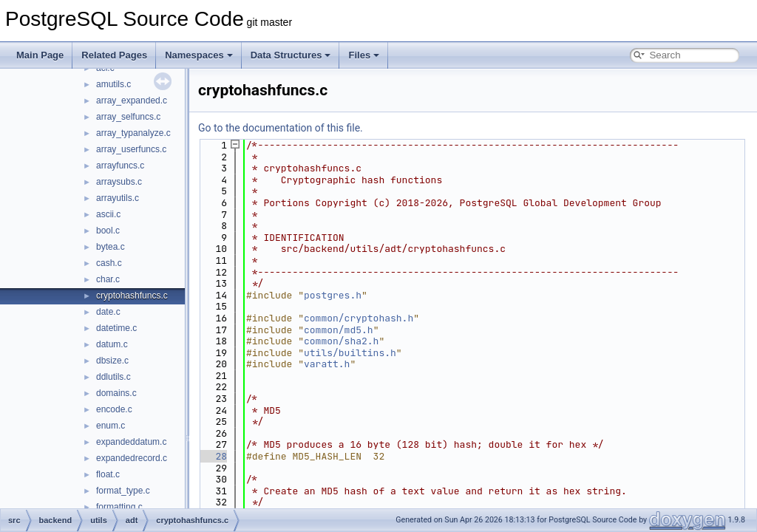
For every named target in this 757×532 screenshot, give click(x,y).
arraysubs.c (119, 182)
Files (364, 55)
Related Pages (114, 55)
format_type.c (123, 491)
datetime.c (116, 328)
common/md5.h (339, 330)
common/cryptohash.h (359, 318)
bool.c (108, 231)
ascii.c (108, 214)
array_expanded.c (132, 100)
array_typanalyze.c (133, 133)
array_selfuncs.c (128, 117)
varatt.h (327, 364)
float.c (108, 474)
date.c (108, 312)
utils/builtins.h (350, 353)
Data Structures (291, 55)
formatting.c (119, 507)
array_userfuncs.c (131, 149)
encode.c (114, 409)
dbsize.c (112, 361)
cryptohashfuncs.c (132, 296)
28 (213, 456)
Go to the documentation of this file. (281, 128)
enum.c (111, 426)
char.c (108, 279)
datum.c (112, 344)
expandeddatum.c (131, 442)
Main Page (40, 55)
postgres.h (333, 295)
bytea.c (111, 247)
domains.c (116, 393)
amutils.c (113, 84)
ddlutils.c (113, 377)
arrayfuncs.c (120, 166)
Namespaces (199, 55)
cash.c (109, 263)
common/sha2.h (341, 341)
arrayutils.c (118, 198)
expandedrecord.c (132, 458)
